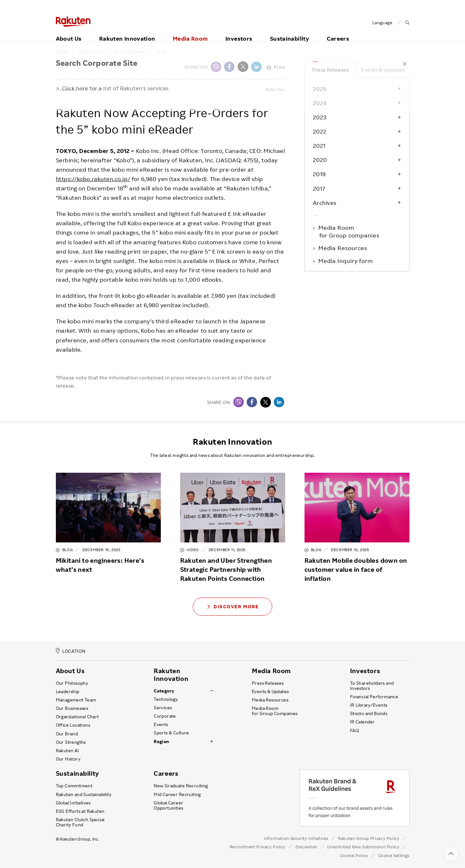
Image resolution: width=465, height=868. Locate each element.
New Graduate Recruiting (181, 786)
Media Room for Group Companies (275, 711)
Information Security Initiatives (296, 838)
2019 (319, 174)
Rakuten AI (67, 751)
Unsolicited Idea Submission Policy (363, 847)
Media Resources (343, 248)
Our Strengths (71, 742)
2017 (319, 188)
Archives (325, 203)
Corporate (165, 716)
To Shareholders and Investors (372, 686)
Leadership (68, 691)
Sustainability (289, 31)
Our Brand (67, 734)
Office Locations (73, 725)
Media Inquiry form (346, 261)
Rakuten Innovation (127, 31)
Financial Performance (374, 697)
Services (163, 708)
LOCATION (71, 651)
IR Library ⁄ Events (369, 705)
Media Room (190, 31)
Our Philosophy (72, 683)
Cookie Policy (354, 855)
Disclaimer (306, 847)
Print (276, 67)
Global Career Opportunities (168, 805)
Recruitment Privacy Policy (258, 847)
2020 (320, 160)
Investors (239, 31)
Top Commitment (74, 786)
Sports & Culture (171, 733)
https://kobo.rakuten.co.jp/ (93, 179)
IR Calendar (362, 722)
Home (62, 51)
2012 (161, 51)
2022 (320, 131)
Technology (166, 699)
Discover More (232, 606)
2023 (320, 117)
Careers (338, 31)
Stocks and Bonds (369, 713)
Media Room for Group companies (349, 231)
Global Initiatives (73, 803)
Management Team (76, 700)
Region (161, 742)
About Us (69, 31)
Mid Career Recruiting (177, 794)
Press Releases (130, 51)
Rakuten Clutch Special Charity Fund (80, 822)
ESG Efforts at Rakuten (80, 811)
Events (161, 724)
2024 (320, 103)
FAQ (354, 731)
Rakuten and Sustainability (84, 794)
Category (164, 691)
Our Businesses (72, 708)
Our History (68, 759)
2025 (320, 89)
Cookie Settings (394, 856)
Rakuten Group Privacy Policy (369, 838)
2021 (319, 146)
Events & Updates (383, 70)
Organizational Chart (77, 717)
